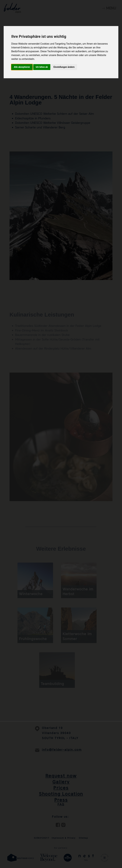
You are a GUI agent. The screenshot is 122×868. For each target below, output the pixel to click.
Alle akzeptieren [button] (22, 67)
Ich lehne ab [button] (42, 67)
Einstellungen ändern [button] (64, 67)
